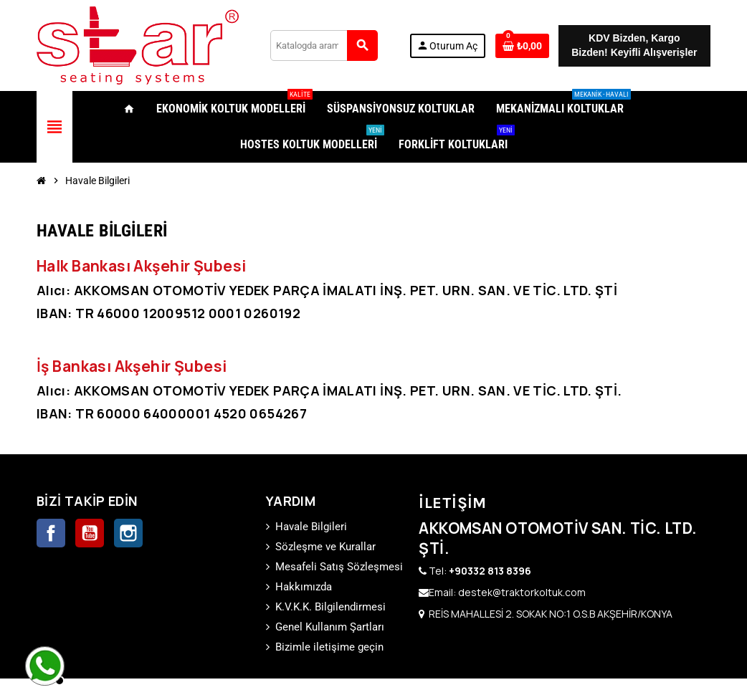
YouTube (90, 533)
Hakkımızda (304, 587)
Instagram (128, 533)
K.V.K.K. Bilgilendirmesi (330, 607)
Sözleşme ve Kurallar (325, 547)
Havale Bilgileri (311, 527)
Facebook (51, 533)
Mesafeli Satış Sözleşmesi (339, 567)
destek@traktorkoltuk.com (522, 592)
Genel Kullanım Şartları (330, 627)
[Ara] (324, 45)
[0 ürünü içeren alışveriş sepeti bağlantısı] (522, 46)
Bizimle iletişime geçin (329, 647)
